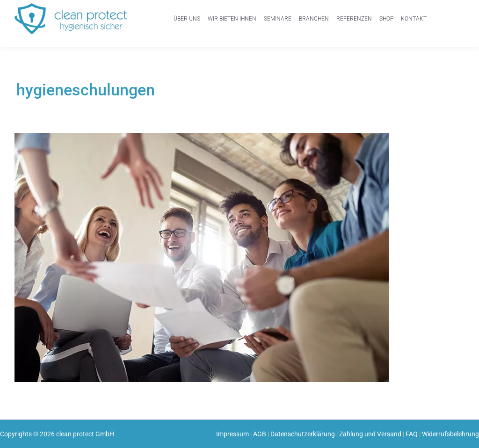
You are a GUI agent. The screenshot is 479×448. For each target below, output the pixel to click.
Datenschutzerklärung (303, 434)
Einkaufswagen (452, 15)
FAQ (412, 434)
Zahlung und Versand (370, 434)
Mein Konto (431, 22)
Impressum (232, 434)
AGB (260, 434)
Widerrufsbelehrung (450, 434)
